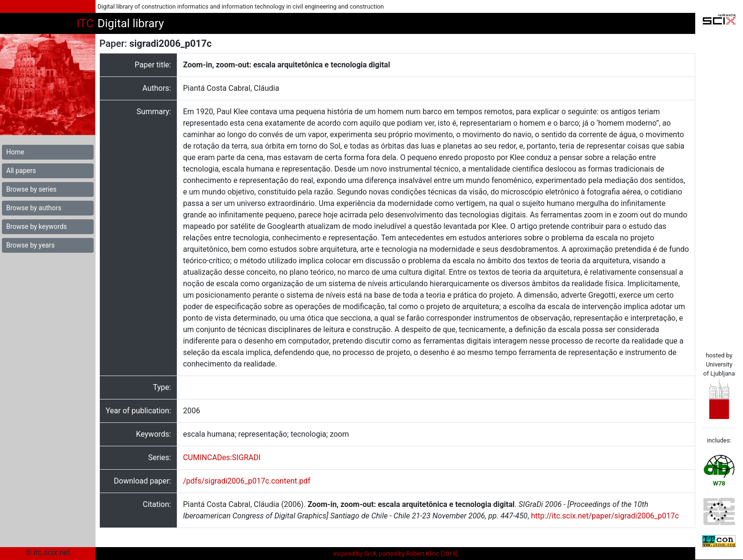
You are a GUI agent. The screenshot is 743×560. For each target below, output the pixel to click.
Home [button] (15, 152)
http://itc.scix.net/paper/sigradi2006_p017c (605, 516)
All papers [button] (21, 171)
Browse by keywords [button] (37, 226)
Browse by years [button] (30, 245)
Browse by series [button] (31, 189)
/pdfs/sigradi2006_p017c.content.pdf (247, 481)
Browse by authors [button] (34, 208)
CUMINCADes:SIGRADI (222, 458)
